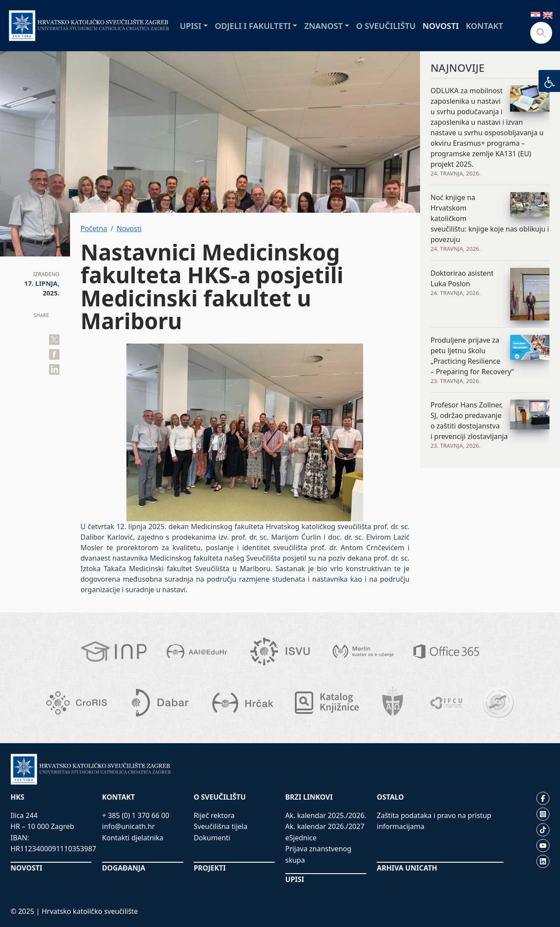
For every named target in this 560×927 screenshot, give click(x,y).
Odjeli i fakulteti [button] (253, 26)
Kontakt (485, 26)
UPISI (295, 879)
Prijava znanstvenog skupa (318, 854)
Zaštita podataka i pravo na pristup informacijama (434, 821)
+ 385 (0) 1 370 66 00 (136, 815)
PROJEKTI (210, 868)
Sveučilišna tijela (221, 826)
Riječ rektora (214, 815)
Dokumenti (212, 838)
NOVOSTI (26, 868)
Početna (94, 228)
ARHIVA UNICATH (407, 868)
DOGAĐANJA (124, 868)
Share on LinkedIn (54, 369)
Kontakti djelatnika (133, 838)
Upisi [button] (191, 26)
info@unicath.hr (128, 826)
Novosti (441, 26)
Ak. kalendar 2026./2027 (325, 826)
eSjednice (301, 838)
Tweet (54, 340)
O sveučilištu (386, 26)
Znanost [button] (323, 26)
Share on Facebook (54, 355)
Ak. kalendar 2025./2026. (326, 815)
